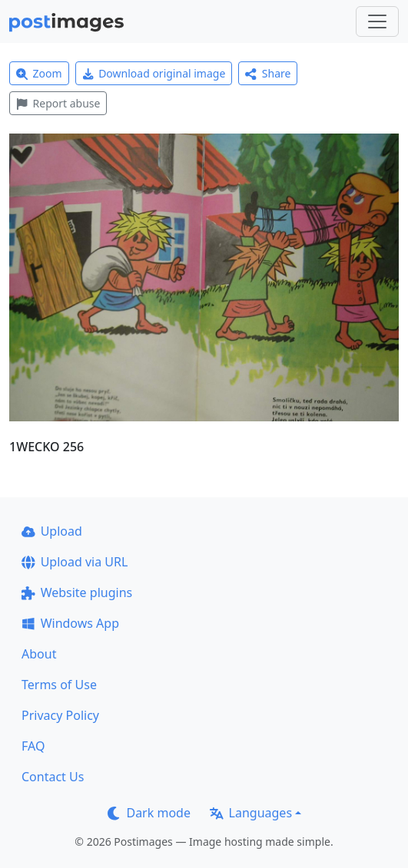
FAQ (33, 746)
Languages (251, 813)
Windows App (70, 623)
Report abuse (58, 103)
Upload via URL (75, 562)
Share (268, 73)
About (39, 654)
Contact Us (53, 777)
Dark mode (149, 813)
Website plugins (77, 592)
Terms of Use (59, 685)
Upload (52, 531)
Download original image (154, 73)
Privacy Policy (60, 715)
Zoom (39, 73)
